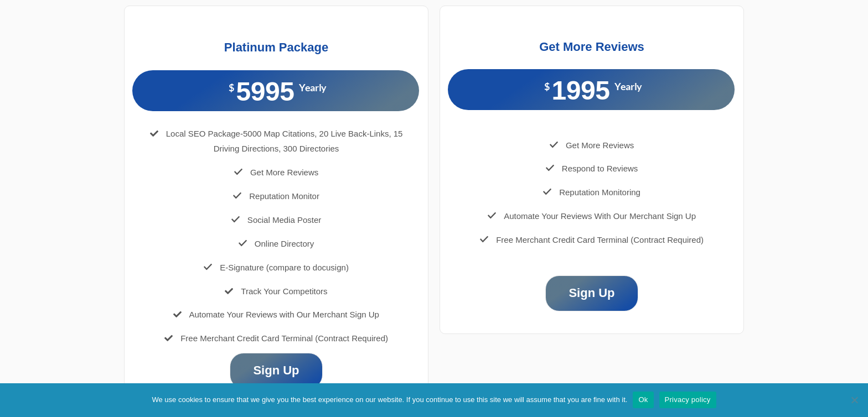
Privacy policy (688, 400)
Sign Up (276, 370)
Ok (643, 400)
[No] (854, 400)
